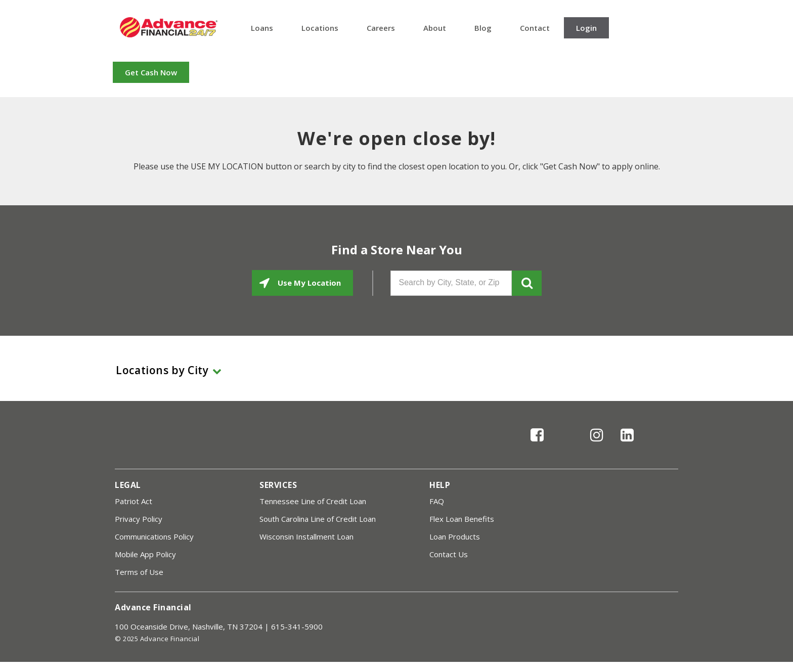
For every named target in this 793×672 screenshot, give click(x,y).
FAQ (437, 501)
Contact (535, 28)
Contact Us (449, 554)
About (435, 28)
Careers (381, 28)
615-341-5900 (297, 626)
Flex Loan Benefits (462, 519)
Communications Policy (154, 536)
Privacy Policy (139, 519)
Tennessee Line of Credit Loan (313, 501)
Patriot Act (134, 501)
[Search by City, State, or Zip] (451, 283)
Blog (483, 28)
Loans (262, 28)
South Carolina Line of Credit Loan (318, 519)
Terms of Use (139, 572)
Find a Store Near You (397, 250)
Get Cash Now (151, 72)
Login (586, 28)
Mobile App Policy (145, 554)
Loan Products (455, 536)
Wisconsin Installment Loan (306, 536)
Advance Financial (169, 27)
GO (527, 283)
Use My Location (308, 283)
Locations (320, 28)
